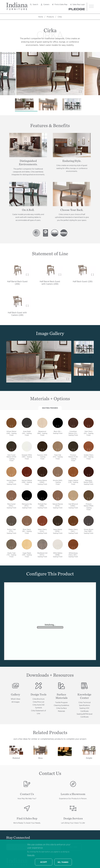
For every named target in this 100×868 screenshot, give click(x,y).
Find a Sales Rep (61, 4)
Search (35, 4)
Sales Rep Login (79, 4)
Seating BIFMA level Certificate (85, 715)
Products (50, 17)
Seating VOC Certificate (84, 710)
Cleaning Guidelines (61, 705)
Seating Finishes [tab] (50, 408)
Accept (44, 862)
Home (41, 17)
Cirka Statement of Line (38, 712)
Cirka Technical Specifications (85, 704)
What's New (16, 699)
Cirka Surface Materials (61, 710)
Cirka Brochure (38, 699)
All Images (15, 702)
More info (31, 855)
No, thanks (63, 862)
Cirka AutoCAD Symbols (38, 706)
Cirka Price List (39, 702)
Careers (46, 4)
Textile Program (61, 702)
